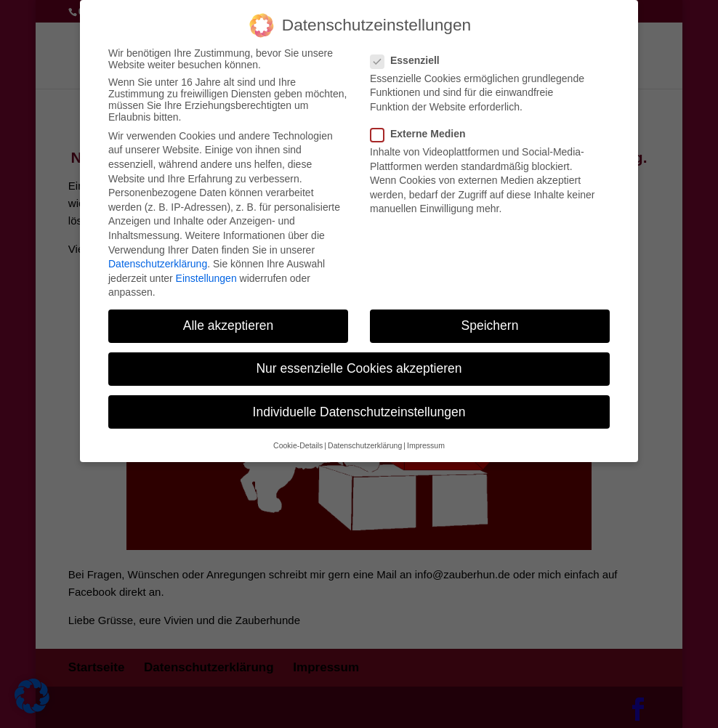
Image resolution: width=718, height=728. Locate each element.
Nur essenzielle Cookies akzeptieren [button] (359, 360)
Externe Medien (424, 124)
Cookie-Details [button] (298, 436)
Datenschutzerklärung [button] (365, 436)
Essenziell (411, 51)
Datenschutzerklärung (158, 254)
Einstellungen (206, 269)
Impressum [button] (426, 436)
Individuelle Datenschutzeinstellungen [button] (359, 403)
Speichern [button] (490, 316)
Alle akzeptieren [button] (229, 316)
